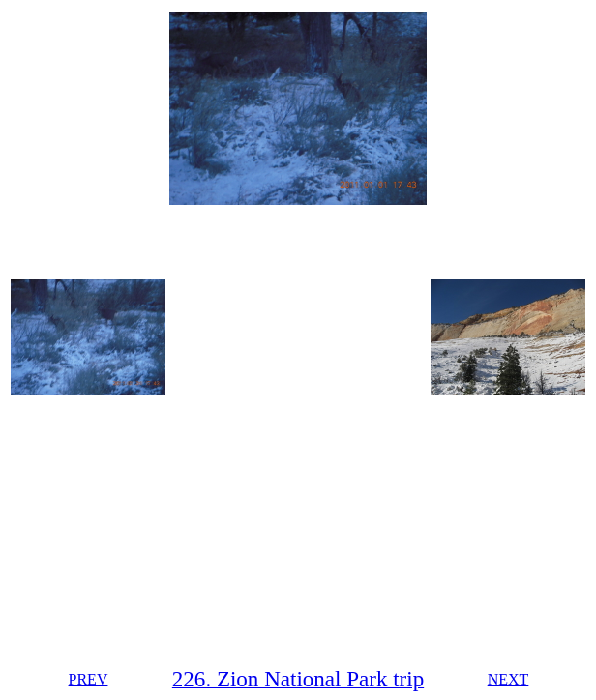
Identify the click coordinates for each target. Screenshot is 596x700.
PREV (89, 679)
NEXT (508, 679)
